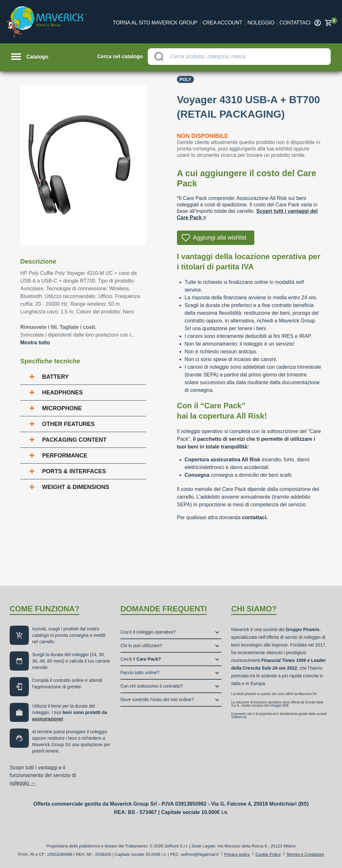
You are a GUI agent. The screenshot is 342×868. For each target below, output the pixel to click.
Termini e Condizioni (305, 854)
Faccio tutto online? (140, 673)
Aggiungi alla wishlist (220, 238)
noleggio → (23, 783)
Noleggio (261, 23)
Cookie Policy (268, 854)
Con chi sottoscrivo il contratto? (152, 686)
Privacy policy (237, 854)
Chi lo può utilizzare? (141, 646)
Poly (185, 79)
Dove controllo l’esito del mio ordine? (157, 700)
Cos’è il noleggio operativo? (148, 632)
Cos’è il (141, 659)
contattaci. (255, 517)
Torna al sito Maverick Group (155, 23)
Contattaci (295, 23)
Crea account (223, 23)
